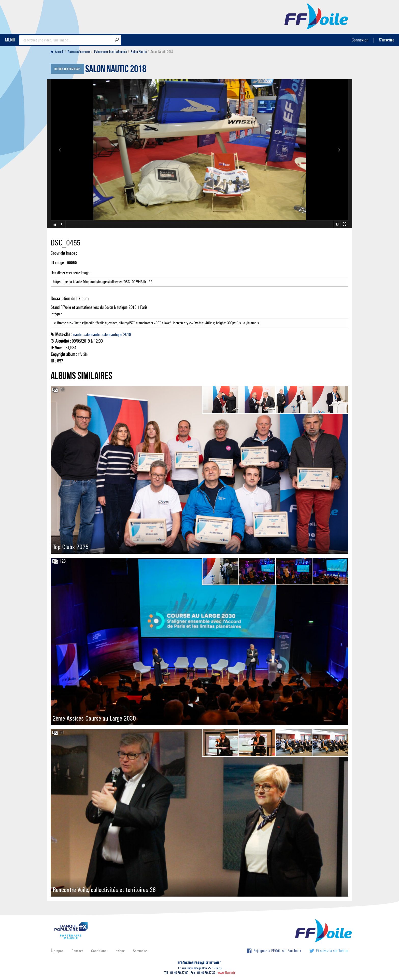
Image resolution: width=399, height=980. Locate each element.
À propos (57, 951)
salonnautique (112, 334)
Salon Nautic (139, 52)
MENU (10, 40)
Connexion (360, 40)
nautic (78, 334)
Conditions (99, 951)
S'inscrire (387, 40)
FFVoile (316, 16)
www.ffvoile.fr (226, 973)
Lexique (120, 951)
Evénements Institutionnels (110, 52)
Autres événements (79, 52)
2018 (127, 334)
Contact (77, 951)
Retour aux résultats (67, 69)
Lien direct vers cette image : (199, 279)
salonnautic (92, 334)
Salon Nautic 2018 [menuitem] (162, 52)
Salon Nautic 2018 (116, 70)
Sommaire (140, 951)
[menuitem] (58, 52)
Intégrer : (199, 320)
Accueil (57, 52)
